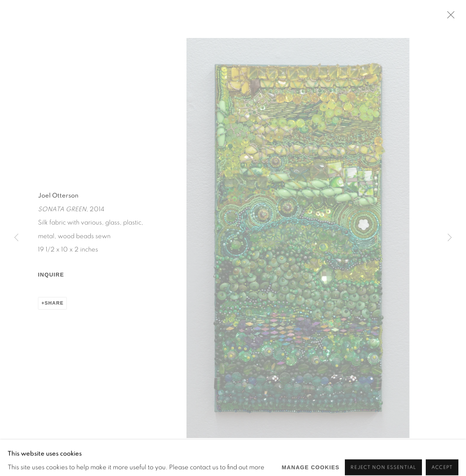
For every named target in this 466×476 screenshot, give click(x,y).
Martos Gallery (72, 20)
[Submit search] (359, 34)
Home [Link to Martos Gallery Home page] (24, 36)
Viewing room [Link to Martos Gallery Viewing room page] (231, 36)
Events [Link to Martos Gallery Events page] (339, 36)
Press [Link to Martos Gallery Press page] (275, 36)
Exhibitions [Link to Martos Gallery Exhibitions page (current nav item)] (100, 36)
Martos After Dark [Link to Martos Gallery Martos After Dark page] (163, 36)
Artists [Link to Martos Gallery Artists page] (56, 36)
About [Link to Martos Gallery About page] (306, 36)
